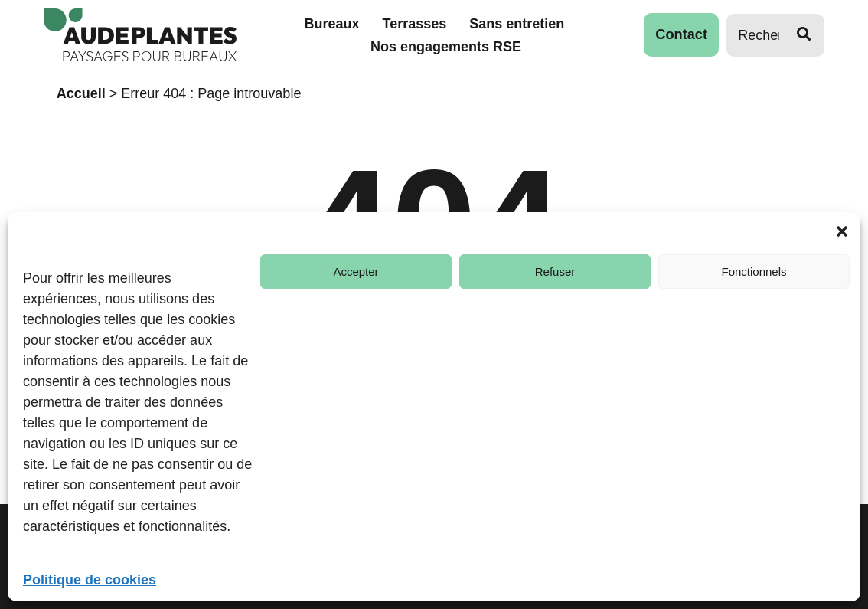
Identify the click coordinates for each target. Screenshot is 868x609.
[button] (842, 231)
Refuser (555, 272)
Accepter (356, 272)
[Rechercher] (754, 35)
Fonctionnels (754, 272)
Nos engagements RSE (446, 47)
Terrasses (415, 24)
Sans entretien (517, 24)
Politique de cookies (90, 580)
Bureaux (332, 24)
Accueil (81, 93)
